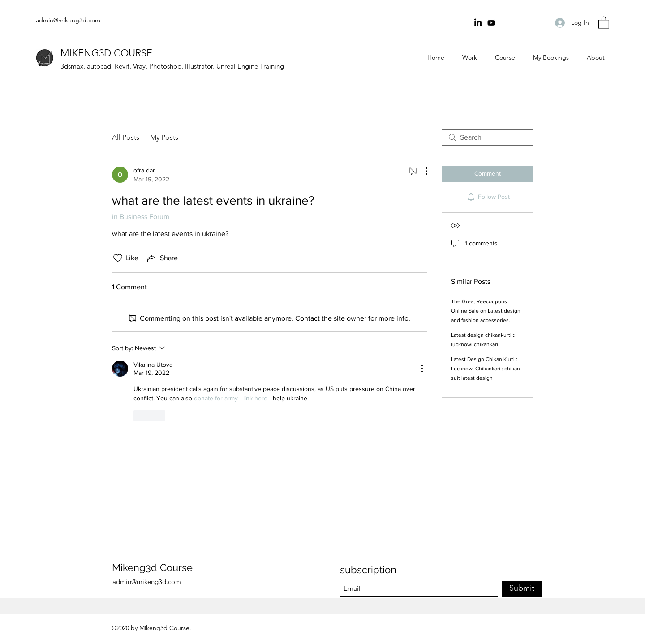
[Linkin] (478, 23)
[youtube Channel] (491, 23)
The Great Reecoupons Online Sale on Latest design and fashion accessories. (486, 311)
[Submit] (522, 589)
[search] (487, 137)
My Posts (164, 137)
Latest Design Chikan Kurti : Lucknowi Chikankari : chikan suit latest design (486, 369)
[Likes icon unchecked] (118, 258)
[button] (604, 22)
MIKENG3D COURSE (106, 53)
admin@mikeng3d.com (68, 20)
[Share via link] (162, 258)
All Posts (126, 137)
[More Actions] (422, 171)
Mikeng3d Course (152, 567)
